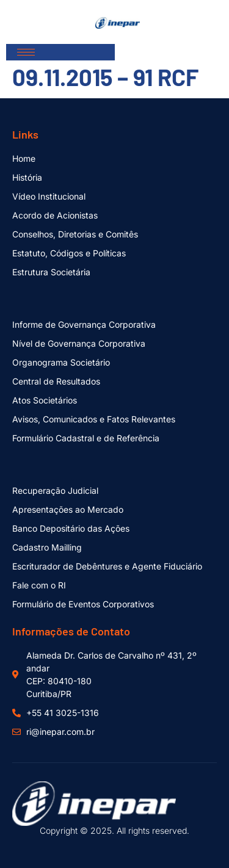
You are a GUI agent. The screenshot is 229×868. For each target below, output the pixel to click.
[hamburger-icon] (26, 52)
